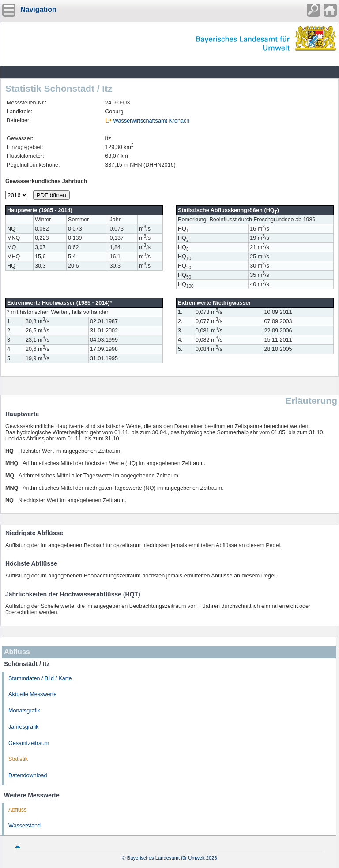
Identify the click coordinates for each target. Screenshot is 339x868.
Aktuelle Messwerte (32, 694)
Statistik (18, 759)
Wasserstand (24, 826)
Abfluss (17, 810)
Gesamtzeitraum (29, 743)
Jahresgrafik (24, 727)
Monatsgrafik (24, 711)
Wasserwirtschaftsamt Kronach (151, 121)
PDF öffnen (51, 195)
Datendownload (28, 775)
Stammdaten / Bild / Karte (40, 678)
